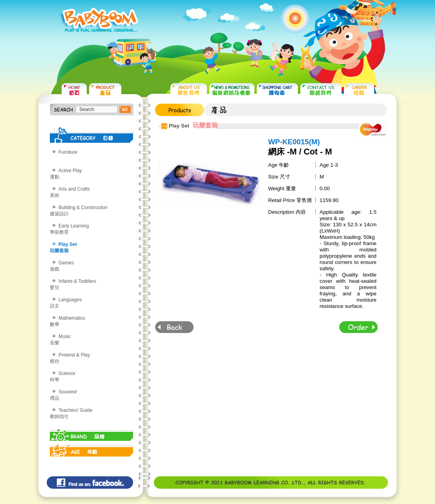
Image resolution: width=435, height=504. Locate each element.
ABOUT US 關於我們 (189, 90)
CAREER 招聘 (359, 90)
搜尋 (125, 109)
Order (358, 327)
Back (174, 327)
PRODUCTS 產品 (105, 90)
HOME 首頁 (74, 90)
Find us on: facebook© (90, 482)
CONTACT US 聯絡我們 (321, 90)
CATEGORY (92, 135)
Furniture (68, 152)
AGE (92, 449)
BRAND (92, 433)
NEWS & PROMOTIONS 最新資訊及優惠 (232, 90)
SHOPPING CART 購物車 (277, 90)
